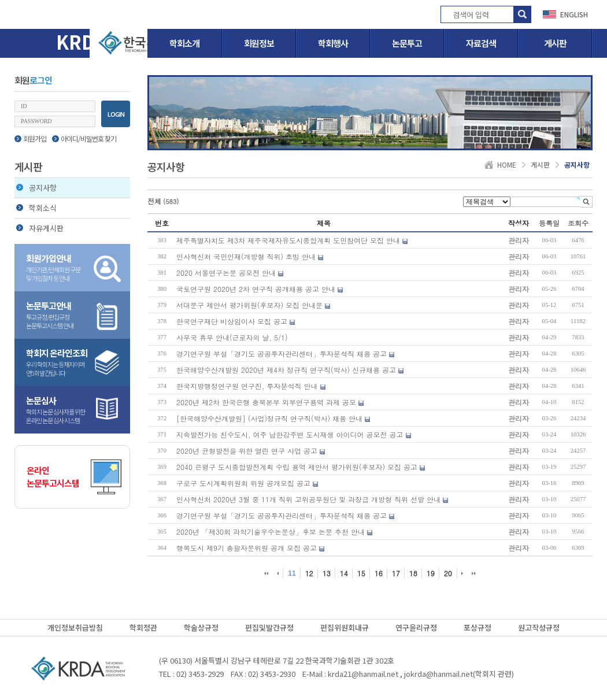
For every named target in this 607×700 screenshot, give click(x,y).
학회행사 (333, 43)
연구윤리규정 (416, 627)
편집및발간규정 (269, 627)
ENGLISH (574, 14)
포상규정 (478, 627)
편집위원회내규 (345, 627)
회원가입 (30, 138)
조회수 (578, 223)
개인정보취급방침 (75, 627)
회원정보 (259, 43)
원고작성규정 (539, 627)
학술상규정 (201, 627)
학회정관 (143, 627)
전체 (163, 201)
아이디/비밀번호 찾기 (84, 138)
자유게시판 (40, 228)
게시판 (555, 43)
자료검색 (481, 43)
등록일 (549, 223)
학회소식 (36, 208)
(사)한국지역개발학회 (78, 668)
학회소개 (184, 43)
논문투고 (407, 43)
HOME (507, 164)
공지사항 (36, 188)
